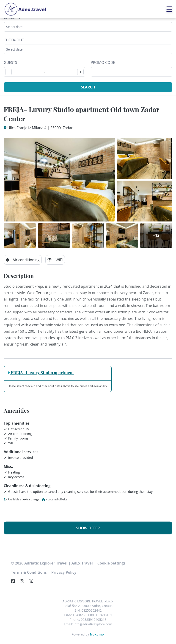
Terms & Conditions (29, 572)
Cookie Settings (111, 563)
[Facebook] (15, 581)
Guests (10, 62)
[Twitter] (33, 581)
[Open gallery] (59, 180)
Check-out (14, 40)
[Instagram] (24, 581)
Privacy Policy (64, 572)
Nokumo (97, 634)
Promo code (103, 62)
